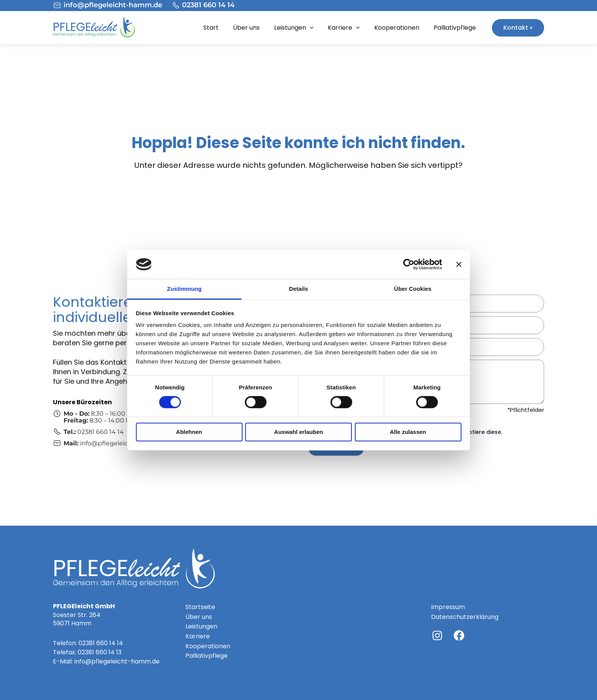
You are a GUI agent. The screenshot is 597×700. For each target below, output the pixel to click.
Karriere (344, 28)
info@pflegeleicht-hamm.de (117, 661)
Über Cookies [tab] (413, 289)
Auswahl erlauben (298, 432)
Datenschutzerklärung (465, 617)
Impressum (448, 607)
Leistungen (294, 28)
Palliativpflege (455, 28)
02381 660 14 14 (101, 643)
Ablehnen (189, 432)
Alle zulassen (408, 432)
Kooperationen (397, 28)
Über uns (246, 28)
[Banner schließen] (459, 264)
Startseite (200, 607)
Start (211, 28)
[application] (310, 28)
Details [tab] (298, 289)
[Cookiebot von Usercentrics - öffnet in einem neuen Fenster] (409, 264)
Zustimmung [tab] (184, 289)
